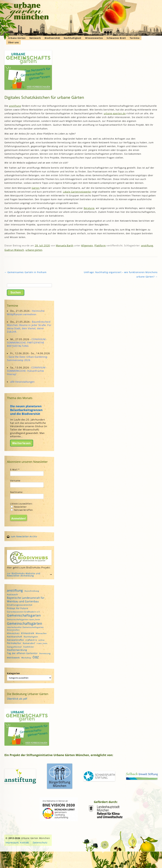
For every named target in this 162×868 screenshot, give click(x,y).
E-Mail (15, 470)
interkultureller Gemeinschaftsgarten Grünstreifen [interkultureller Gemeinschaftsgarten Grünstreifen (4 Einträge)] (25, 629)
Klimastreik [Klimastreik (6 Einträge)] (28, 633)
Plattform (100, 245)
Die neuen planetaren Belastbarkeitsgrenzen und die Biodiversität (26, 410)
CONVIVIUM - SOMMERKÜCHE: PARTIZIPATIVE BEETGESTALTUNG (27, 343)
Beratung (89, 208)
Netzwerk (35, 38)
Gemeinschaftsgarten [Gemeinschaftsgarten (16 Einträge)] (24, 615)
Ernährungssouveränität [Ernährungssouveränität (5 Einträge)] (20, 605)
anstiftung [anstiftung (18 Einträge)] (15, 590)
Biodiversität (52, 38)
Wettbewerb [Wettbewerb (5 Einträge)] (13, 658)
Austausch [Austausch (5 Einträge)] (12, 594)
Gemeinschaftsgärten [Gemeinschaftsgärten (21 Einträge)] (25, 623)
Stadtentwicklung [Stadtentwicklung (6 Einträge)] (17, 650)
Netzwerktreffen (22, 510)
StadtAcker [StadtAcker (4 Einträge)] (29, 647)
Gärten (36, 188)
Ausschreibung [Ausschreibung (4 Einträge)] (32, 591)
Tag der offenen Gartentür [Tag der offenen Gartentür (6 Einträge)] (22, 653)
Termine (135, 38)
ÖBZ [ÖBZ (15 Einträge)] (36, 657)
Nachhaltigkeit (73, 38)
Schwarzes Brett (116, 38)
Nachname (16, 492)
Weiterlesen (22, 443)
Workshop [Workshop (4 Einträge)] (26, 658)
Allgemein (87, 245)
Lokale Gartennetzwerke (77, 192)
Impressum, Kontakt (17, 843)
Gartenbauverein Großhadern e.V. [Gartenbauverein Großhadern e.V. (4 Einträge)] (24, 612)
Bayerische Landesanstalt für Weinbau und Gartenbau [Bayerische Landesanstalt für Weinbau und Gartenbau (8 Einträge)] (26, 600)
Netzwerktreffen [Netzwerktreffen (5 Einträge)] (16, 640)
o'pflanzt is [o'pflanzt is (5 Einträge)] (31, 640)
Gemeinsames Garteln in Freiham (25, 272)
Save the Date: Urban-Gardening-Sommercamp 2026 (27, 358)
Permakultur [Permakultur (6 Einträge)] (14, 643)
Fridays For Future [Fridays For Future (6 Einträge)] (18, 608)
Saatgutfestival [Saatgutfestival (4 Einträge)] (14, 647)
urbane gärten (34, 250)
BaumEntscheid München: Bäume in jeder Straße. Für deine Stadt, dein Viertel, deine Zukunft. (29, 327)
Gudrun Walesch (14, 250)
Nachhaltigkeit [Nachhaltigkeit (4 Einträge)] (31, 637)
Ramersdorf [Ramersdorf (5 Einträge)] (29, 643)
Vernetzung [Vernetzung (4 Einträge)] (45, 653)
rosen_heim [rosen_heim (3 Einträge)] (42, 643)
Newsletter (19, 507)
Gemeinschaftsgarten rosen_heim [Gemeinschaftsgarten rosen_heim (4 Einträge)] (24, 619)
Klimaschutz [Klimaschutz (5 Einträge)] (13, 633)
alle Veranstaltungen (22, 382)
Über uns (14, 42)
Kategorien (13, 673)
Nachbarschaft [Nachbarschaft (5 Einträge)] (15, 637)
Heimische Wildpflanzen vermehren (26, 312)
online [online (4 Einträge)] (41, 640)
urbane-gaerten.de (115, 113)
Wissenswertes (94, 38)
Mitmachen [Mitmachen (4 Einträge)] (41, 633)
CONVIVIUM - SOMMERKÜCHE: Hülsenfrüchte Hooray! (27, 371)
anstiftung (15, 106)
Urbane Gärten (17, 38)
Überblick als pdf (17, 699)
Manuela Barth (65, 245)
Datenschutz (40, 843)
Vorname (15, 481)
